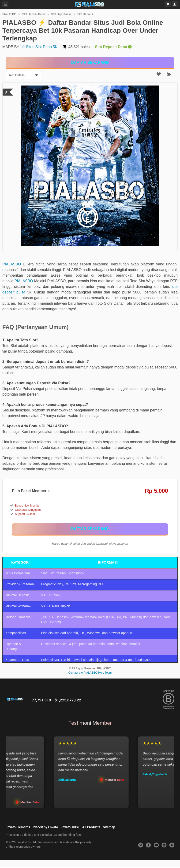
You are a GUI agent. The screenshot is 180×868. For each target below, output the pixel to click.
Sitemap (109, 827)
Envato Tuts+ (70, 827)
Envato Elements (18, 827)
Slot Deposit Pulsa (34, 14)
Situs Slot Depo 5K (42, 47)
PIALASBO (9, 14)
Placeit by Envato (45, 827)
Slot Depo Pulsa (61, 14)
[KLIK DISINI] (90, 63)
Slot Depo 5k (85, 14)
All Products (91, 827)
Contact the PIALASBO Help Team (90, 673)
